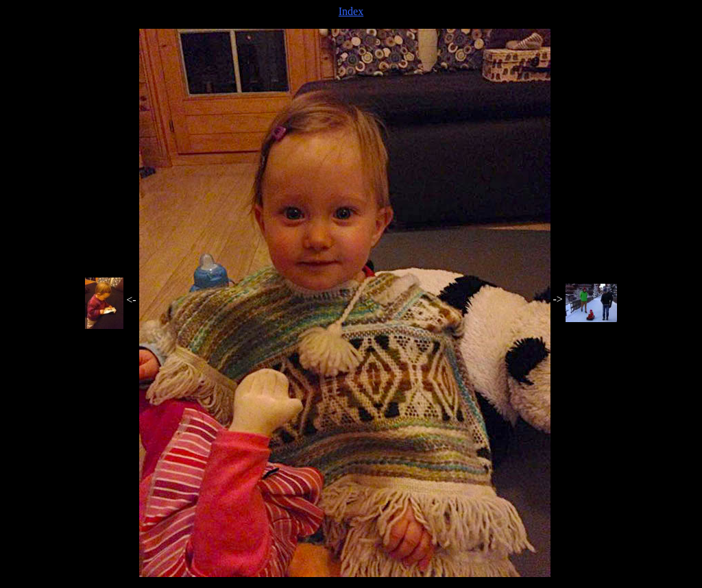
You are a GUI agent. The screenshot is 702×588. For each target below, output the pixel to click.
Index (351, 11)
